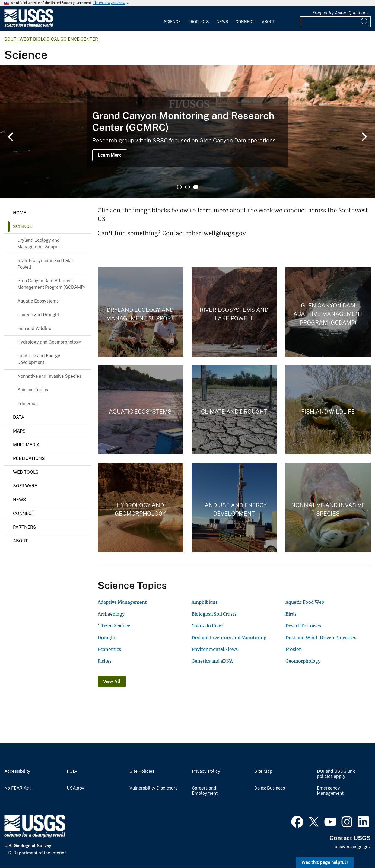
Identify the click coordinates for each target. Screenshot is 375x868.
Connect (245, 22)
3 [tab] (196, 187)
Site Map (263, 771)
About (268, 22)
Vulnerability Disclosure (154, 788)
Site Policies (142, 771)
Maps (19, 431)
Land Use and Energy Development (39, 359)
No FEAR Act (18, 788)
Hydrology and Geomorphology (49, 342)
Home (20, 213)
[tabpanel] (187, 132)
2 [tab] (187, 187)
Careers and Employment (205, 791)
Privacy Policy (206, 771)
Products (198, 22)
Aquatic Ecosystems (38, 301)
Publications (29, 458)
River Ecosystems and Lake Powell (45, 264)
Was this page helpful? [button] (325, 862)
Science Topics (33, 390)
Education (28, 404)
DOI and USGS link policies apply (336, 774)
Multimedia (26, 445)
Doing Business (270, 788)
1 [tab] (179, 187)
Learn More (110, 155)
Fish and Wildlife (34, 328)
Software (25, 486)
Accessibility (17, 771)
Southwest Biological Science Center (51, 39)
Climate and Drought (38, 315)
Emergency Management (330, 791)
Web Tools (26, 472)
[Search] (365, 22)
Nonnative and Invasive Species (49, 376)
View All (112, 681)
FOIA (72, 771)
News (222, 22)
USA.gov (75, 788)
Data (19, 417)
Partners (25, 527)
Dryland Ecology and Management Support (39, 244)
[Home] (29, 26)
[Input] (335, 22)
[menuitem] (172, 18)
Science (172, 22)
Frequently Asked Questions (340, 13)
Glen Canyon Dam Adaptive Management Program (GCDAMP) (51, 284)
